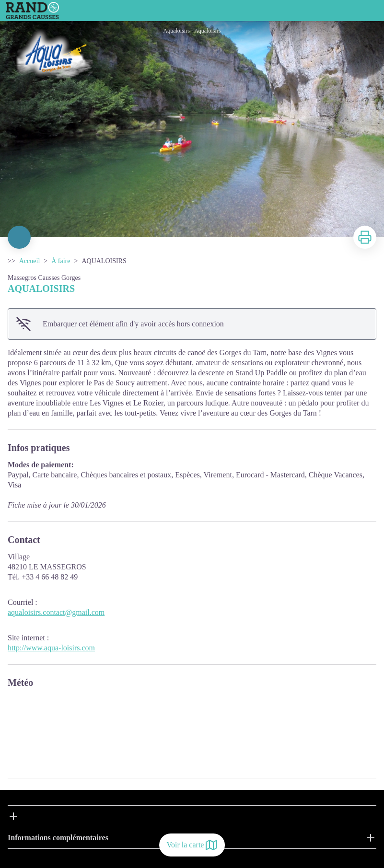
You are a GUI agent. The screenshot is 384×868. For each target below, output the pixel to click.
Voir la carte (192, 845)
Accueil (30, 261)
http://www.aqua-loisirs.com (51, 648)
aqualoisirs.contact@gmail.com (56, 612)
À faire (61, 261)
